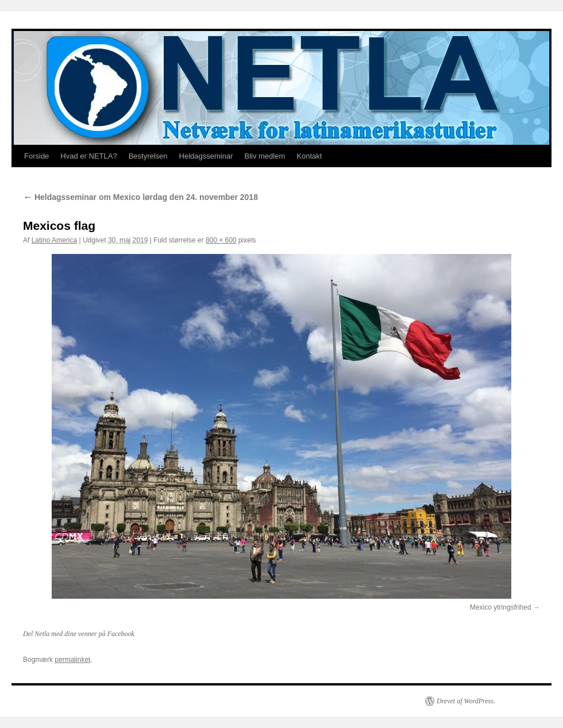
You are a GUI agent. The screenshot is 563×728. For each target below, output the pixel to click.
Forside (36, 156)
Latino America (54, 240)
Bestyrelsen (148, 156)
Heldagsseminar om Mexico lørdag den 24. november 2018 (140, 197)
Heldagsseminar (206, 156)
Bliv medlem (265, 156)
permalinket (72, 660)
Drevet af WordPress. (466, 701)
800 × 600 (221, 240)
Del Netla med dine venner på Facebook (79, 634)
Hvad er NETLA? (88, 156)
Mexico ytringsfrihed (501, 607)
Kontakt (309, 156)
